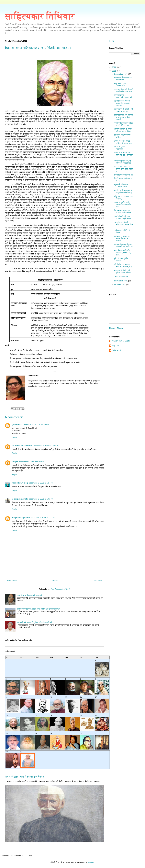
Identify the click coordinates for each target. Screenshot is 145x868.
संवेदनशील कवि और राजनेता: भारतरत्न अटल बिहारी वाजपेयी (124, 117)
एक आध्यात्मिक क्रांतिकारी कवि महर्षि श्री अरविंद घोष (124, 246)
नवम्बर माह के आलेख (121, 276)
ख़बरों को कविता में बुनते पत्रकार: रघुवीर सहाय (122, 217)
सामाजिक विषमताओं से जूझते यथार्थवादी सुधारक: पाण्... (124, 90)
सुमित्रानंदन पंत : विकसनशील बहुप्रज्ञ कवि (123, 96)
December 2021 (121, 74)
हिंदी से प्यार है (117, 350)
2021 (114, 71)
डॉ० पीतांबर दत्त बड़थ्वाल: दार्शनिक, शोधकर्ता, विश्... (124, 265)
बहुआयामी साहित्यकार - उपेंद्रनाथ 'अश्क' (121, 186)
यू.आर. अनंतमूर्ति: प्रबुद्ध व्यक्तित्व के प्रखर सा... (123, 142)
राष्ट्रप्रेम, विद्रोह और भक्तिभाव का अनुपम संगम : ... (123, 224)
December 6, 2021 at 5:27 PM (41, 483)
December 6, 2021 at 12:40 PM (46, 446)
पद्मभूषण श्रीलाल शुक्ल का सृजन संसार (123, 78)
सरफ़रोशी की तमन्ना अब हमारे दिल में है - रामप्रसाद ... (124, 155)
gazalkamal (17, 424)
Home (55, 581)
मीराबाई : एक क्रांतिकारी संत (123, 175)
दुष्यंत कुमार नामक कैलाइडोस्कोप (120, 84)
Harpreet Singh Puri (21, 517)
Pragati (15, 462)
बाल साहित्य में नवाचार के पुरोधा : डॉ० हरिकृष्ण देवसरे (35, 622)
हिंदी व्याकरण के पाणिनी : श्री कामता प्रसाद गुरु (123, 110)
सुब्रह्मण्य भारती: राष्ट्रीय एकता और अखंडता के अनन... (122, 204)
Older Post (97, 581)
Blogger (91, 862)
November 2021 (121, 281)
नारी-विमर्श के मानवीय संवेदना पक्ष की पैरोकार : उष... (123, 124)
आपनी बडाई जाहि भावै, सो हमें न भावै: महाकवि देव (122, 162)
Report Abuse (116, 328)
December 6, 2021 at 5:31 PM (41, 499)
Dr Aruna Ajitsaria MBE (22, 446)
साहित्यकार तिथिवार (40, 16)
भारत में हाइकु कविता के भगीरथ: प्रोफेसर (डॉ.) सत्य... (122, 253)
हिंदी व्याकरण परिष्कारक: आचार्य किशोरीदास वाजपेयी (122, 238)
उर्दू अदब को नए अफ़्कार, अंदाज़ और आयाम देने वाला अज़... (122, 103)
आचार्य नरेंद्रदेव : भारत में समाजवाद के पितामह (24, 777)
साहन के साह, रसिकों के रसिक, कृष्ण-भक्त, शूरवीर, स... (124, 169)
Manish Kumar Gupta (121, 341)
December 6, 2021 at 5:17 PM (32, 462)
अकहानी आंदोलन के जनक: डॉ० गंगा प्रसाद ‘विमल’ (123, 130)
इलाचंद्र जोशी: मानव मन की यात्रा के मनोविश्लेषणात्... (123, 191)
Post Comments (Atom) (60, 589)
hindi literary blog (20, 483)
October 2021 (120, 284)
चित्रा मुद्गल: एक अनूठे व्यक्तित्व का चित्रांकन (122, 212)
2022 (114, 67)
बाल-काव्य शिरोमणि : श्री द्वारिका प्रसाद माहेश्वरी (122, 271)
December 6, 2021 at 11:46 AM (36, 424)
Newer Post (12, 581)
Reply (14, 437)
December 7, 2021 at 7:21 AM (43, 517)
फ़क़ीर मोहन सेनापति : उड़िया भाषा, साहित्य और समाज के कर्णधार (39, 609)
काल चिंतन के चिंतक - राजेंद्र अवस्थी (30, 595)
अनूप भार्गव (116, 346)
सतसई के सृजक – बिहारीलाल (120, 148)
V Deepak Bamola (20, 499)
